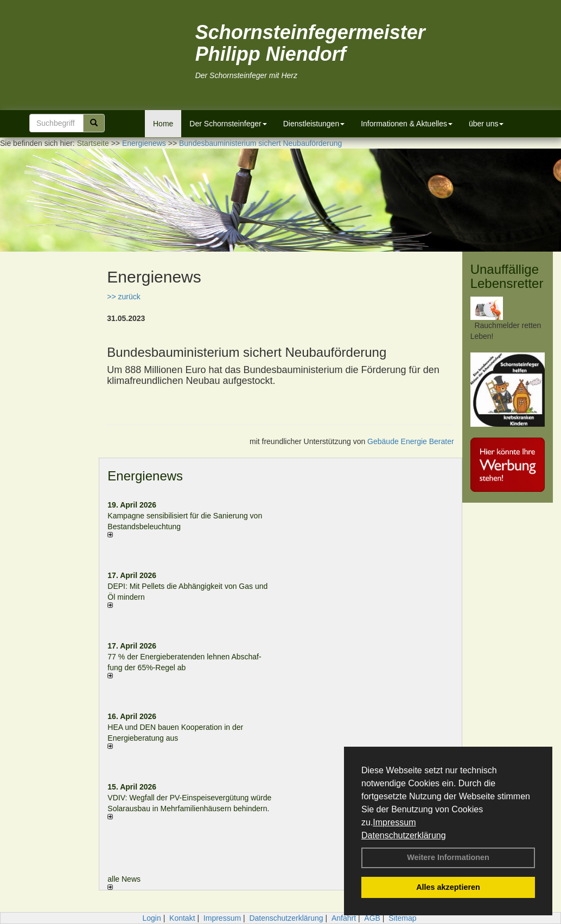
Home (163, 124)
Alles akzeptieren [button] (448, 887)
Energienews (145, 476)
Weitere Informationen (448, 857)
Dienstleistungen (314, 124)
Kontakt (182, 918)
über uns (486, 124)
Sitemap (402, 918)
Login (151, 918)
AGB (372, 918)
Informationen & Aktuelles (407, 124)
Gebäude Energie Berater (411, 441)
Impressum (394, 822)
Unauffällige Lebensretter (507, 276)
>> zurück (123, 297)
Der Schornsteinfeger (228, 124)
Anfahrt (344, 918)
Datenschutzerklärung (404, 835)
